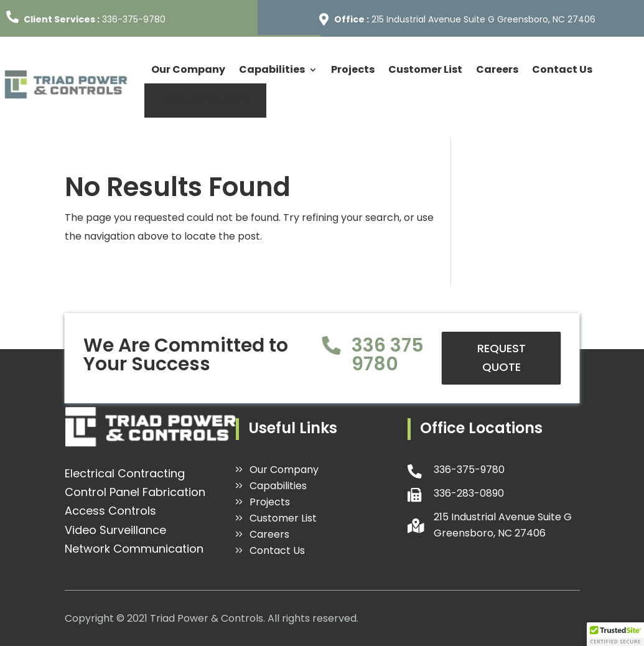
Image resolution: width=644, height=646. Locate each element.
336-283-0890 (469, 493)
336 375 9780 (388, 355)
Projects (353, 69)
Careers (497, 69)
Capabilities (272, 69)
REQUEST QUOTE (205, 101)
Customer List (425, 69)
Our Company (188, 69)
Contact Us (562, 69)
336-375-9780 (134, 19)
